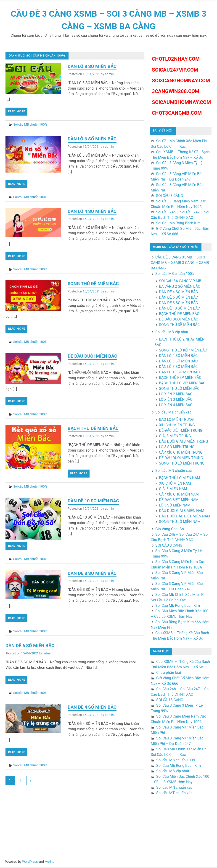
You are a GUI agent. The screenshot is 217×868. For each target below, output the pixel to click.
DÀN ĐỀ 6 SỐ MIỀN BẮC (30, 646)
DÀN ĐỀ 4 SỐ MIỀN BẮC (92, 708)
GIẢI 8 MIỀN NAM (173, 490)
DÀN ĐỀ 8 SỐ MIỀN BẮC (92, 574)
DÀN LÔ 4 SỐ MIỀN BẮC (92, 212)
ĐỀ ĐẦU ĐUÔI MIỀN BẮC (92, 357)
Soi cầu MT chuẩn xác (173, 413)
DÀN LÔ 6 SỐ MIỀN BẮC (92, 140)
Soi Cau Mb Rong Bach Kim (178, 224)
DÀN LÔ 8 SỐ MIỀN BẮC (92, 67)
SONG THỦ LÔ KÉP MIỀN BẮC (183, 351)
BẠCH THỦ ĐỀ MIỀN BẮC (93, 429)
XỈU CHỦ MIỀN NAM (175, 484)
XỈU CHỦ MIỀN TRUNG (177, 426)
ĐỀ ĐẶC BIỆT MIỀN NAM (179, 501)
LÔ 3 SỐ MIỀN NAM (175, 506)
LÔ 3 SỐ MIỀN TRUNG (177, 448)
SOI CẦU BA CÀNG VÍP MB (180, 282)
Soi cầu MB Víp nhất (172, 333)
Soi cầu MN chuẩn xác (173, 471)
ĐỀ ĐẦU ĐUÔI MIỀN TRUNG (181, 459)
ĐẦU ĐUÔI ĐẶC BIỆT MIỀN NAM (185, 517)
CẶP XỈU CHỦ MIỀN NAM (179, 495)
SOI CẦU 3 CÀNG (169, 197)
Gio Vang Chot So (170, 530)
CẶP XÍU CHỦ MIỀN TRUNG (181, 453)
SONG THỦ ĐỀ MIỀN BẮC (93, 284)
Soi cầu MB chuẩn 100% (30, 125)
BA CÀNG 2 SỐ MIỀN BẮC (180, 287)
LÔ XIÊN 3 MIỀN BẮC (176, 400)
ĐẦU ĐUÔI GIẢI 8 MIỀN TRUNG (184, 442)
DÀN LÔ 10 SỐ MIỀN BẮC (179, 373)
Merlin (49, 863)
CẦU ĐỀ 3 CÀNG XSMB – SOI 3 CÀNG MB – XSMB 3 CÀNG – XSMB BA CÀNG (180, 264)
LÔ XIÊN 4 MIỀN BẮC (176, 406)
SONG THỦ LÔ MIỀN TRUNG (182, 464)
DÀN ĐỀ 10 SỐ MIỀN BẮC (93, 502)
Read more (16, 112)
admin (109, 75)
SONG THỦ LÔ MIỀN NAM (180, 523)
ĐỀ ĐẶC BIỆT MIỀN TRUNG (181, 431)
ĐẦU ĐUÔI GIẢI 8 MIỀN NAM (182, 512)
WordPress (30, 863)
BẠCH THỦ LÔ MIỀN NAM (180, 479)
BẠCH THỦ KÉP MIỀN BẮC (180, 378)
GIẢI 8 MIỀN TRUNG (175, 437)
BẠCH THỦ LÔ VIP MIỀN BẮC (182, 384)
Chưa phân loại (169, 673)
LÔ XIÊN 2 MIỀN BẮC (176, 395)
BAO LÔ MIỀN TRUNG (176, 420)
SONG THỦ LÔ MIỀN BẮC (179, 389)
